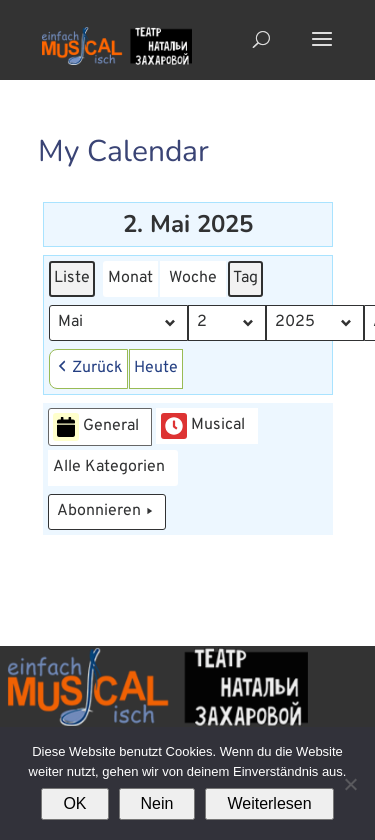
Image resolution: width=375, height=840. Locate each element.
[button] (88, 369)
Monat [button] (130, 278)
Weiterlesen (269, 803)
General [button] (96, 427)
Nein (157, 803)
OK (74, 803)
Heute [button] (156, 368)
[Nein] (350, 784)
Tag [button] (245, 278)
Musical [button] (203, 426)
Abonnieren (107, 512)
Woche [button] (193, 278)
